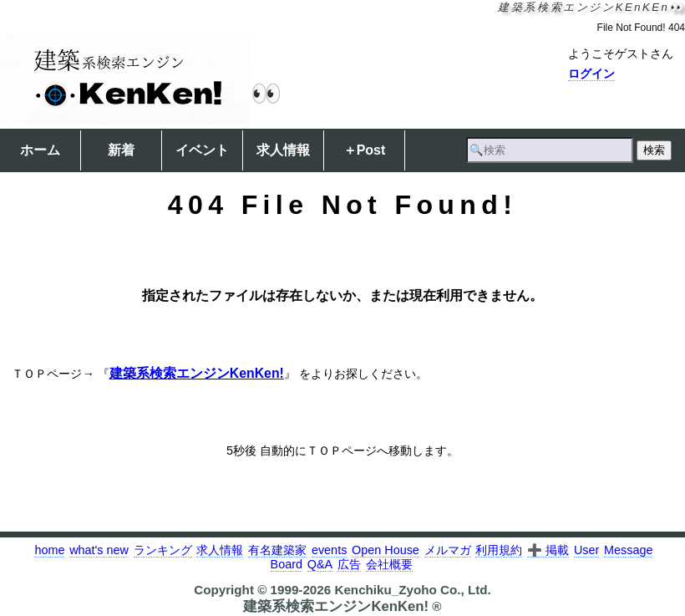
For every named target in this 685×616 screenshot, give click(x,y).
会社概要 (389, 564)
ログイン (591, 74)
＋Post (365, 150)
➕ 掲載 (548, 550)
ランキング (163, 550)
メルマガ (448, 550)
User (586, 550)
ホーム (40, 150)
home (49, 550)
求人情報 (283, 150)
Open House (386, 550)
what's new (99, 550)
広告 (349, 564)
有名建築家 (277, 550)
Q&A (320, 564)
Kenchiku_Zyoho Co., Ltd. (412, 590)
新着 (121, 150)
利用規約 (499, 550)
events (329, 550)
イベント (202, 150)
